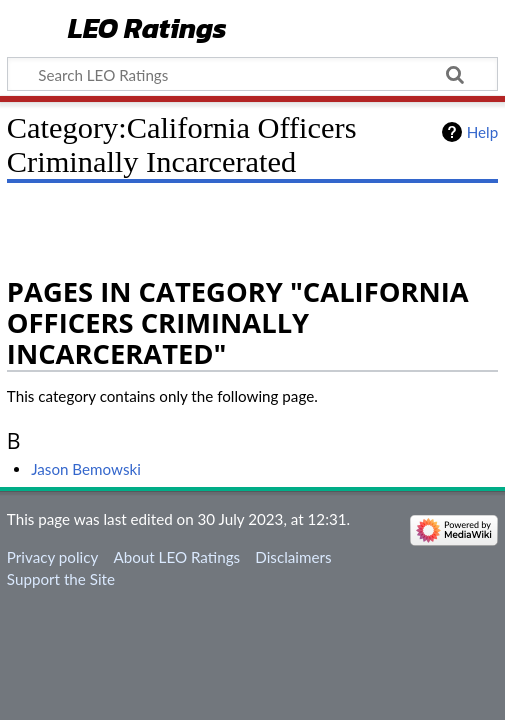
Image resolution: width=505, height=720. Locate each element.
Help (482, 132)
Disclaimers (293, 557)
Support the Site (61, 579)
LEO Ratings (147, 29)
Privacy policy (52, 557)
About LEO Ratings (176, 557)
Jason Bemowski (86, 469)
